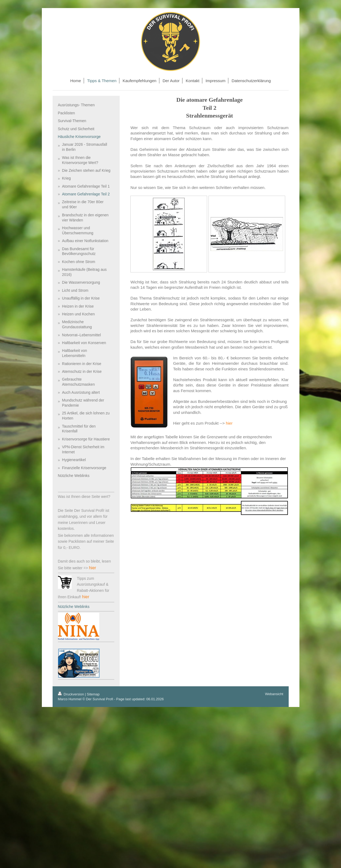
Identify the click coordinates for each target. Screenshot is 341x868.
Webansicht (274, 694)
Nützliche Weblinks (74, 607)
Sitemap (93, 694)
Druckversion (71, 694)
